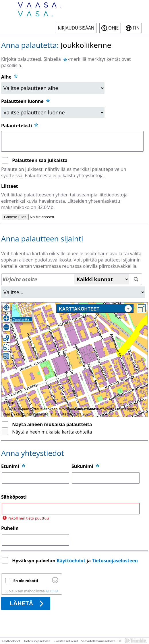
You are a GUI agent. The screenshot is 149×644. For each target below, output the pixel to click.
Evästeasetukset (66, 641)
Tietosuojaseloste (37, 641)
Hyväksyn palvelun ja (76, 561)
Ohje (113, 28)
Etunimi (10, 466)
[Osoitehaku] (72, 279)
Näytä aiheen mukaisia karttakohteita (52, 432)
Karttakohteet (95, 309)
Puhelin (10, 528)
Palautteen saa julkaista (40, 160)
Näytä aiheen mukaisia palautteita (52, 424)
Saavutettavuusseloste (98, 641)
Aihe (6, 77)
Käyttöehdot (71, 561)
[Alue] (73, 292)
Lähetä (21, 603)
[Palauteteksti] (72, 141)
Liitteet (10, 186)
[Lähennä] (6, 318)
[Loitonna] (6, 327)
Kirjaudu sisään (76, 28)
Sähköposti (14, 497)
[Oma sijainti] (6, 307)
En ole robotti (26, 581)
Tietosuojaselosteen (115, 561)
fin (136, 28)
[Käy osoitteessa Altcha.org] (55, 582)
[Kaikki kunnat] (102, 279)
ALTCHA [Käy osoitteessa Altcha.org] (52, 591)
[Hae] (136, 279)
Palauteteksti (20, 126)
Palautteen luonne (26, 101)
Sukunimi (82, 466)
